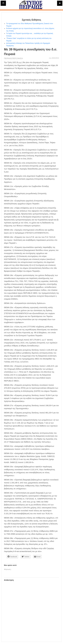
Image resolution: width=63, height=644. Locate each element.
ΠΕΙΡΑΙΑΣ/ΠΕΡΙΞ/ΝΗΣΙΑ (13, 58)
